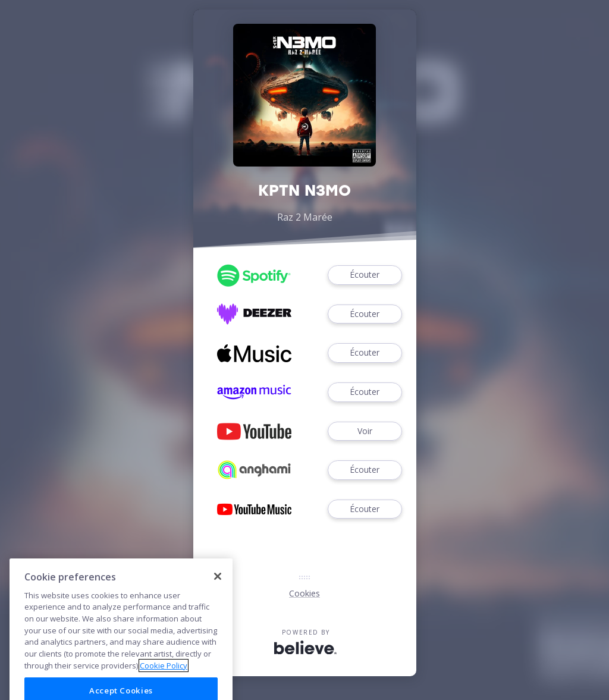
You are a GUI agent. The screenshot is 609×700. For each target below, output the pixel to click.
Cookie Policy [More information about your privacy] (164, 684)
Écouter (365, 275)
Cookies (304, 593)
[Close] (218, 595)
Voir (365, 431)
